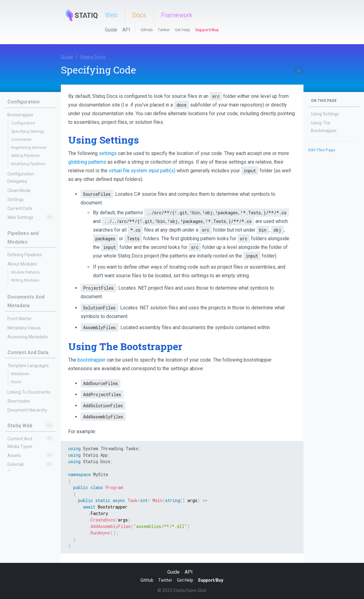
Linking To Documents (29, 392)
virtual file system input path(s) (142, 171)
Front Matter (20, 319)
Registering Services (29, 148)
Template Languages (28, 366)
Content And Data (28, 352)
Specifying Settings (28, 132)
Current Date (20, 208)
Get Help (182, 30)
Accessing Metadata (27, 337)
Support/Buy (207, 30)
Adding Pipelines (25, 156)
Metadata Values (24, 328)
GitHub (147, 30)
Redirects (19, 535)
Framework (177, 15)
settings (108, 153)
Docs (139, 15)
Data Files (17, 554)
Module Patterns (25, 272)
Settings (16, 199)
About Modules (22, 264)
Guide (111, 30)
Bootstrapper (20, 115)
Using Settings (325, 114)
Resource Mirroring (28, 544)
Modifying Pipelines (28, 164)
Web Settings (20, 217)
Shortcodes (19, 401)
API (126, 30)
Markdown (20, 374)
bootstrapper (92, 360)
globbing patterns (87, 162)
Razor (16, 382)
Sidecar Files (20, 563)
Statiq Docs (93, 57)
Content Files (20, 498)
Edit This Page (322, 150)
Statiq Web (20, 426)
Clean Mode (19, 191)
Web (111, 15)
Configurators (23, 123)
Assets (14, 455)
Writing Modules (25, 280)
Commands (21, 140)
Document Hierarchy (27, 410)
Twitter (164, 30)
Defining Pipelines (25, 255)
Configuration (23, 102)
